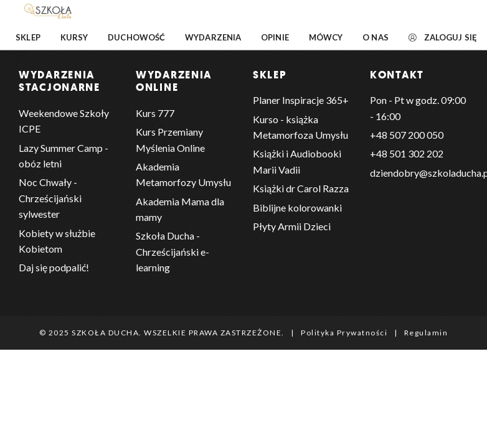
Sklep (28, 37)
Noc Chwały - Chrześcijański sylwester (50, 198)
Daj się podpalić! (54, 267)
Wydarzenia (213, 37)
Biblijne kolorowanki (297, 208)
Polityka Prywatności (344, 333)
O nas (376, 37)
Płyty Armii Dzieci (292, 226)
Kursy (74, 37)
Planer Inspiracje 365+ (301, 100)
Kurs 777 (155, 113)
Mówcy (326, 37)
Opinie (275, 37)
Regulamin (426, 333)
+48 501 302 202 (407, 153)
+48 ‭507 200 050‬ (407, 135)
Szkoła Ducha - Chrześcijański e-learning (173, 251)
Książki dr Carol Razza (301, 188)
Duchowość (136, 37)
